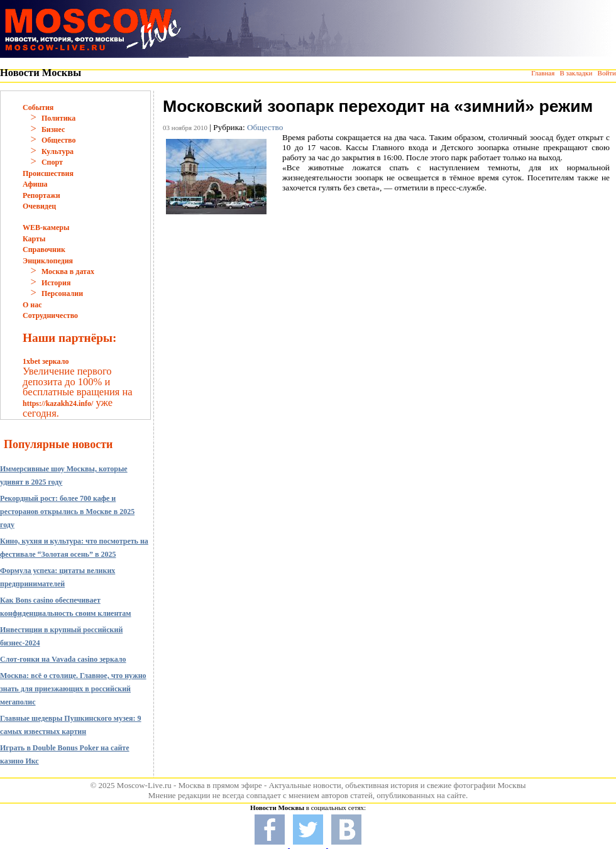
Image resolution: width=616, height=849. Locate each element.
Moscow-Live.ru (144, 785)
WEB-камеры (46, 227)
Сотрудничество (50, 315)
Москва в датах (68, 271)
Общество (59, 140)
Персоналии (62, 293)
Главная (543, 73)
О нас (32, 305)
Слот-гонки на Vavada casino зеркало (63, 659)
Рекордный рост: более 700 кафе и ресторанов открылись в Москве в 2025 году (67, 512)
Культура (58, 151)
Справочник (44, 249)
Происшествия (48, 173)
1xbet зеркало (46, 361)
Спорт (52, 162)
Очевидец (39, 206)
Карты (34, 239)
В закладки (576, 73)
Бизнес (53, 129)
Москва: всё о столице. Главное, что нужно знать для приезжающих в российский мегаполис (73, 689)
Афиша (35, 184)
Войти (607, 73)
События (38, 107)
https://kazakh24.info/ (58, 403)
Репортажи (41, 195)
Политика (58, 118)
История (56, 283)
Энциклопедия (48, 261)
